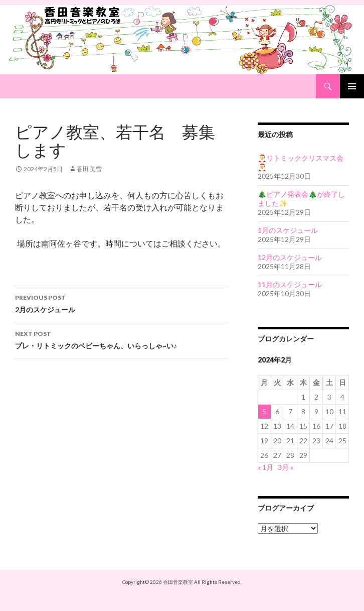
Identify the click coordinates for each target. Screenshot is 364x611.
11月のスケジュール (290, 284)
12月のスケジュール (290, 257)
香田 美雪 (89, 169)
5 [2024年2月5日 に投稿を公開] (264, 411)
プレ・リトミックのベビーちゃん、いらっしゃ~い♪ (121, 339)
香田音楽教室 (178, 582)
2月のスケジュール (121, 303)
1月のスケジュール (288, 230)
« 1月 (265, 467)
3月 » (286, 467)
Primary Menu (352, 86)
